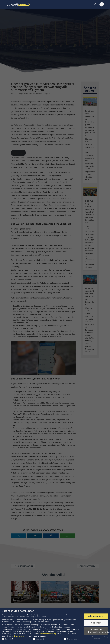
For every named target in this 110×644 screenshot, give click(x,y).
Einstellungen (19, 636)
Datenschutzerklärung (47, 634)
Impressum (97, 639)
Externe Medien (72, 639)
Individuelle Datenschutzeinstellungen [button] (98, 631)
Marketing (38, 639)
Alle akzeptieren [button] (96, 617)
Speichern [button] (96, 623)
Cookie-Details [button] (89, 637)
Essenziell (7, 639)
